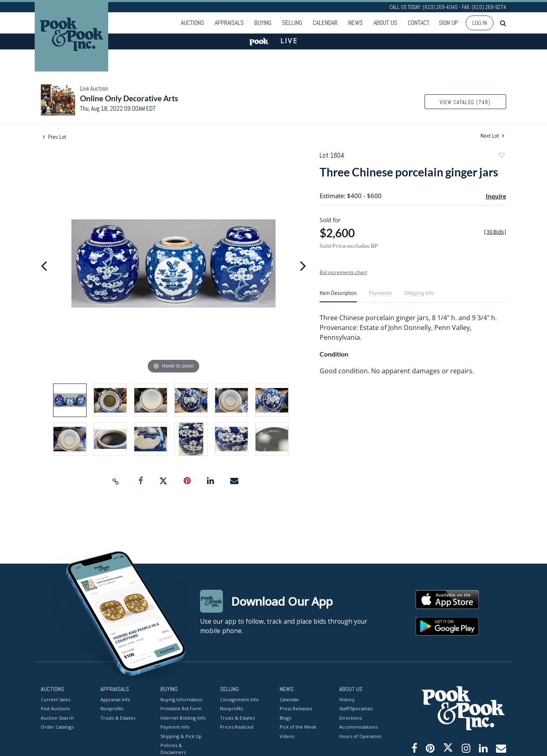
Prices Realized (237, 727)
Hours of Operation (360, 736)
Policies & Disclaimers (173, 749)
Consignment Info (239, 699)
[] (495, 232)
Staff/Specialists (356, 708)
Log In (480, 23)
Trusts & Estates (118, 717)
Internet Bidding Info (183, 717)
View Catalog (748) (465, 102)
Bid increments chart (343, 272)
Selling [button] (292, 23)
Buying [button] (263, 23)
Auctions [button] (192, 23)
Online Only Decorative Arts (129, 98)
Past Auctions (55, 708)
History (347, 699)
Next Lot (492, 136)
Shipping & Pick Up (181, 736)
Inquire (496, 196)
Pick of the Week (298, 727)
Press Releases (296, 708)
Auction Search (57, 717)
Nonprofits (112, 708)
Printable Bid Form (181, 708)
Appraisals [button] (229, 23)
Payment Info (175, 727)
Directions (350, 717)
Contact (419, 23)
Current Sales (56, 699)
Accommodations (358, 727)
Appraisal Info (115, 699)
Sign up (448, 23)
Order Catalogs (57, 727)
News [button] (356, 23)
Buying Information (181, 699)
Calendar (325, 23)
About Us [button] (385, 23)
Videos (287, 736)
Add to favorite (501, 156)
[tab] (338, 296)
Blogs (285, 717)
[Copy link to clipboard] (116, 481)
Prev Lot (54, 137)
